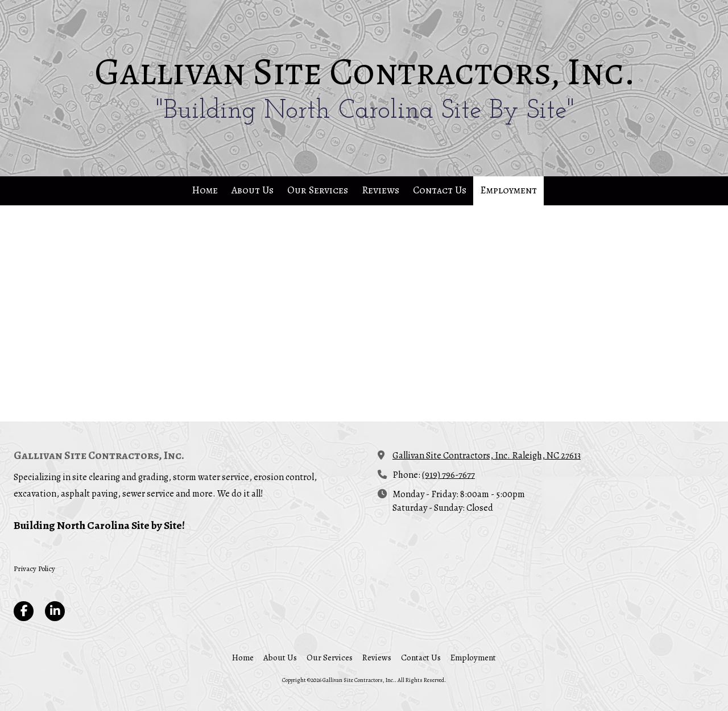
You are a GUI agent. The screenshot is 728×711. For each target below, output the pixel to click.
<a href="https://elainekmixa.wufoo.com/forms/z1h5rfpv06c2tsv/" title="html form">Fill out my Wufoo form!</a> (364, 312)
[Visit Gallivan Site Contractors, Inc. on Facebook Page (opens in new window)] (24, 611)
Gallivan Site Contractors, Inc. (365, 72)
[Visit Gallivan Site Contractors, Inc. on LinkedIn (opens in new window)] (55, 611)
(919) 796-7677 (448, 475)
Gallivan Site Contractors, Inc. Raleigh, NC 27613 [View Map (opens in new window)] (487, 455)
